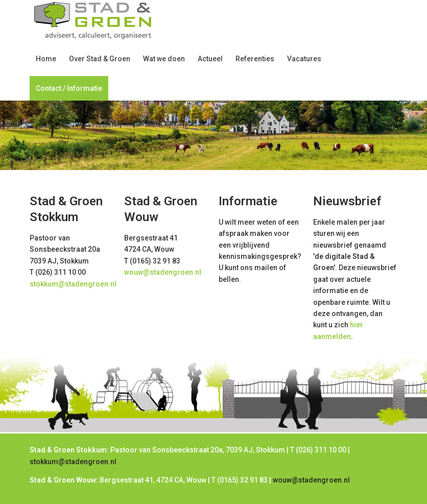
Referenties (255, 59)
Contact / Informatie (69, 88)
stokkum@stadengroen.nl (73, 284)
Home (46, 59)
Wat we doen (164, 59)
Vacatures (304, 59)
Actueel (210, 59)
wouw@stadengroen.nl (163, 272)
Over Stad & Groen (100, 59)
